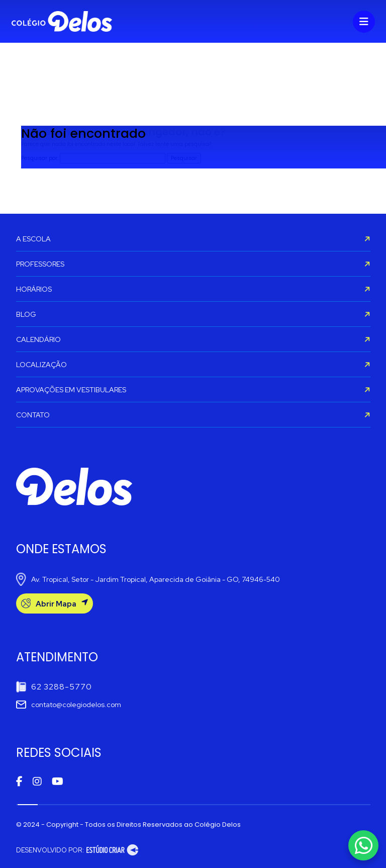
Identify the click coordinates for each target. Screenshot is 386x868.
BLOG (193, 314)
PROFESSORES (193, 264)
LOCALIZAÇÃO (193, 365)
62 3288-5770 (54, 687)
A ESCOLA (193, 239)
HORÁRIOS (193, 289)
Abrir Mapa (55, 604)
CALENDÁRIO (193, 339)
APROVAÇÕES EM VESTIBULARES (193, 390)
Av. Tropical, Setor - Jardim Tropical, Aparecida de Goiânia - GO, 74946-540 (148, 579)
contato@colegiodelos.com (69, 705)
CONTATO (193, 415)
